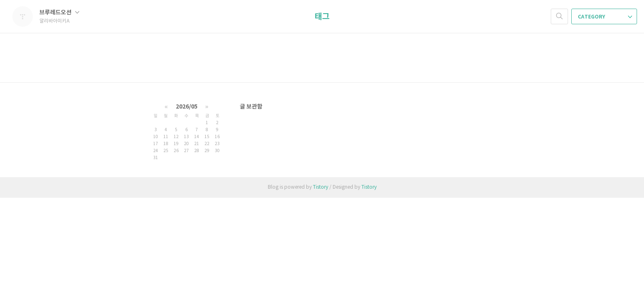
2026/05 (187, 107)
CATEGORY (605, 17)
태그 (322, 17)
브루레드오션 (59, 13)
